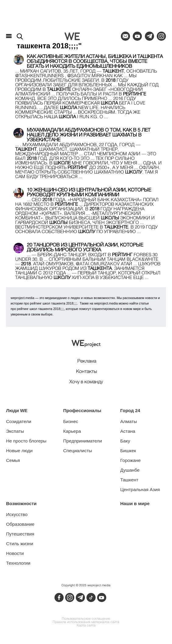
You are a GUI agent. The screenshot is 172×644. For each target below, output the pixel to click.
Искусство (17, 514)
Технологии (18, 563)
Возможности (21, 503)
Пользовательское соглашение (86, 619)
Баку (125, 441)
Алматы (129, 421)
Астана (128, 431)
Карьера (72, 431)
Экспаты (15, 431)
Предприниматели (83, 441)
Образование (20, 524)
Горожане (130, 460)
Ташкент (129, 480)
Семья (13, 460)
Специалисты (78, 451)
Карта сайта (86, 626)
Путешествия (20, 534)
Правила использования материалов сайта (86, 622)
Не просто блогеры (26, 441)
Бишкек (128, 451)
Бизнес (71, 421)
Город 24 (130, 410)
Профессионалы (82, 410)
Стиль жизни (20, 544)
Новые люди (19, 451)
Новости (15, 553)
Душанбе (130, 470)
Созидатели (19, 421)
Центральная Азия (140, 489)
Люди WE (17, 410)
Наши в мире (135, 503)
